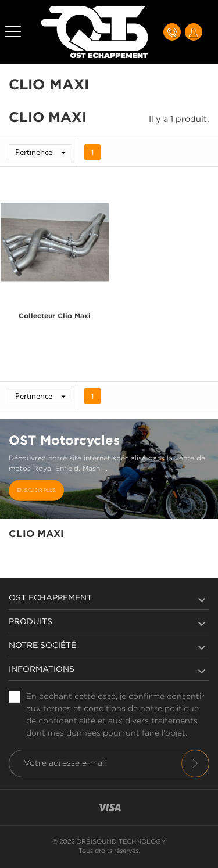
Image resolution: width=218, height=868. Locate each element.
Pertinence (43, 152)
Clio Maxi (36, 534)
